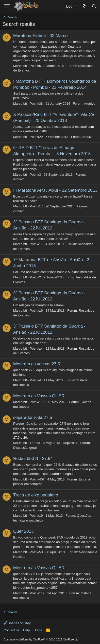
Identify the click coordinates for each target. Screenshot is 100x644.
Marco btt (20, 66)
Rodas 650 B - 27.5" (33, 459)
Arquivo (90, 104)
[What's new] (84, 6)
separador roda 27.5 (33, 417)
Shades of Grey (17, 623)
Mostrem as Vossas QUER (39, 396)
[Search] (94, 6)
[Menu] (7, 6)
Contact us (11, 630)
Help (27, 630)
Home (38, 630)
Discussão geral (25, 448)
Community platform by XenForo (41, 639)
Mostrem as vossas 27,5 (37, 364)
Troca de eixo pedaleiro (36, 495)
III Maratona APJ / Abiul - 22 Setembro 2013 (55, 190)
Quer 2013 (23, 531)
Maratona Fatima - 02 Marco (40, 36)
